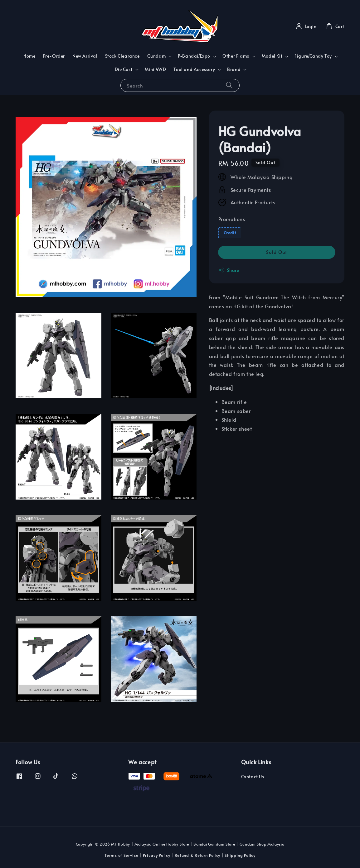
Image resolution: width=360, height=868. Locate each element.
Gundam (157, 56)
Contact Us (253, 777)
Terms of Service (121, 855)
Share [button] (229, 270)
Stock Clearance (122, 56)
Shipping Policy (240, 855)
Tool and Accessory (194, 69)
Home (29, 56)
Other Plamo (236, 56)
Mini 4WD (156, 69)
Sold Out (277, 252)
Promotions (232, 219)
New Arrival (85, 56)
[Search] (229, 85)
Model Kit (272, 56)
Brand (234, 69)
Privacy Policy (157, 855)
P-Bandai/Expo (194, 56)
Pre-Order (54, 56)
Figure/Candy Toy (313, 56)
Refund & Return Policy (197, 855)
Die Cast (124, 69)
